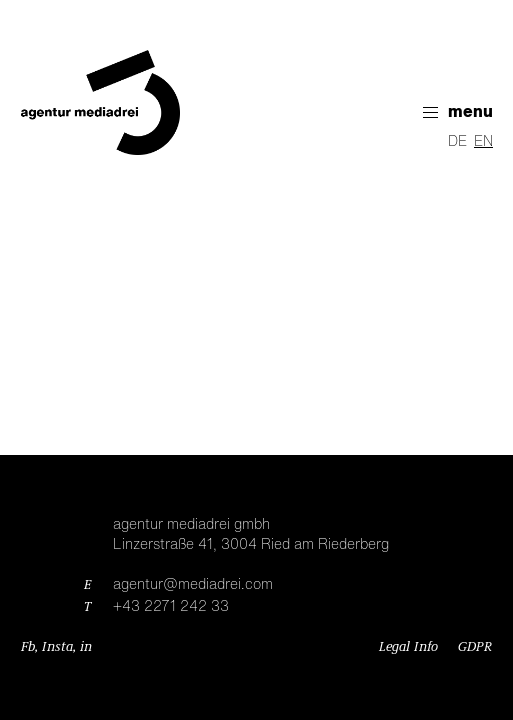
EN (483, 142)
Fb (28, 647)
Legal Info (408, 647)
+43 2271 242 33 (171, 607)
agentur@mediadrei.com (193, 585)
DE (457, 142)
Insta (57, 647)
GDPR (475, 647)
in (86, 647)
